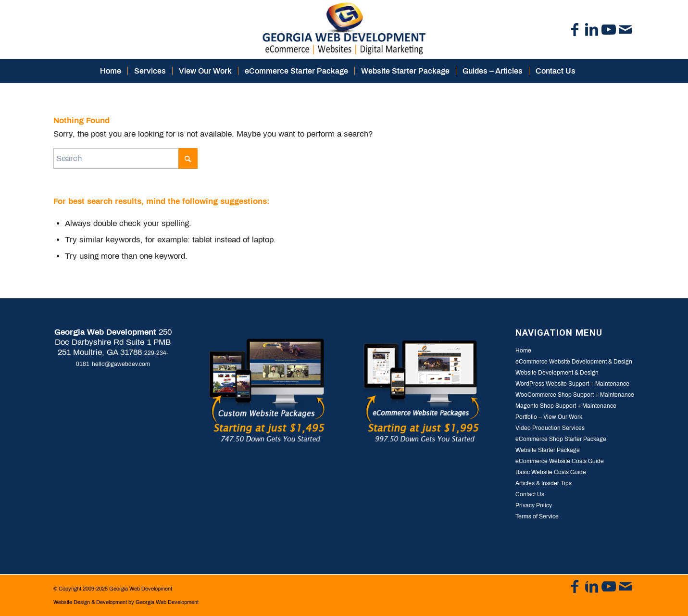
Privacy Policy (534, 505)
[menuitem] (111, 71)
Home (523, 351)
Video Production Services (550, 428)
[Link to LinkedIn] (592, 30)
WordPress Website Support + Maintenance (572, 384)
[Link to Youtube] (609, 30)
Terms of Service (537, 516)
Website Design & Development (90, 602)
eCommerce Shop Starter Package (561, 439)
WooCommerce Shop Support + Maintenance (575, 395)
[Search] (588, 71)
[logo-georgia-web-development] (344, 30)
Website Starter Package (548, 450)
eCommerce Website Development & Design (574, 362)
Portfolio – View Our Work (549, 417)
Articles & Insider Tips (544, 483)
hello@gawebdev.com (121, 364)
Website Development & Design (557, 373)
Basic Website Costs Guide (551, 472)
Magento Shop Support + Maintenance (566, 406)
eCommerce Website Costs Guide (560, 461)
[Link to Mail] (625, 30)
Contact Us (530, 494)
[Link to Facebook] (575, 30)
